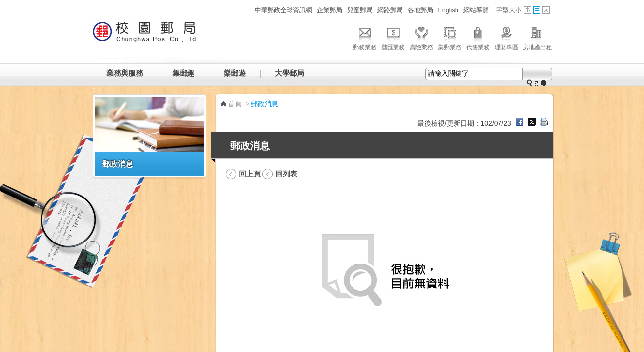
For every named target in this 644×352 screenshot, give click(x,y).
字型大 (546, 10)
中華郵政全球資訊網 (283, 10)
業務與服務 (125, 73)
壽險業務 (421, 37)
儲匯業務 (393, 37)
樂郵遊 (235, 73)
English (448, 10)
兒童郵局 (360, 10)
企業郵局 (330, 10)
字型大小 (509, 10)
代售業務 (478, 37)
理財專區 (506, 37)
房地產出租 (538, 37)
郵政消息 (118, 164)
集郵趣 (183, 73)
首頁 (235, 104)
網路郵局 (390, 10)
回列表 (286, 174)
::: (247, 10)
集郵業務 (450, 37)
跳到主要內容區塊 (5, 5)
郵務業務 (365, 37)
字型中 (537, 10)
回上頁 (250, 174)
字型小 (528, 10)
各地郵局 (420, 10)
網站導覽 (476, 10)
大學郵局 (290, 73)
